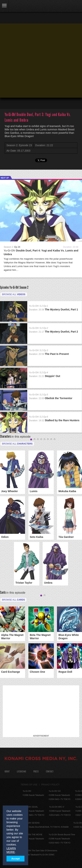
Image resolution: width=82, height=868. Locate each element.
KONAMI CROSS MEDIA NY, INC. (41, 759)
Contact (50, 772)
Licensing (22, 772)
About (7, 772)
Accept (15, 859)
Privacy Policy (51, 785)
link (4, 6)
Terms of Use (29, 785)
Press (36, 772)
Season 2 (24, 287)
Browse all (14, 294)
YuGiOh (22, 6)
